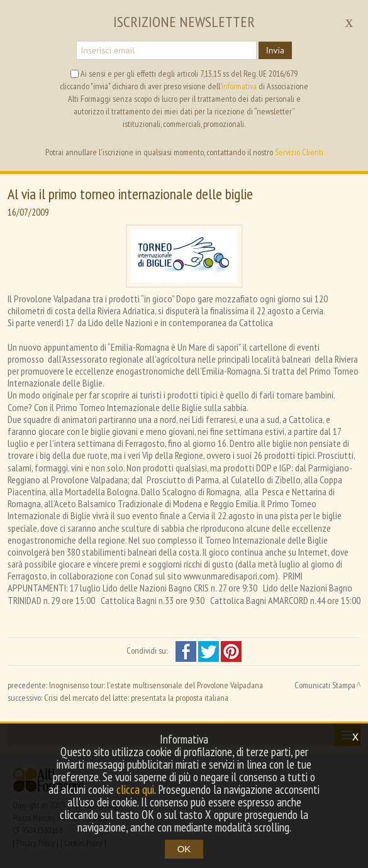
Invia (275, 50)
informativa (239, 86)
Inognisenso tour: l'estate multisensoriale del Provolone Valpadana (156, 685)
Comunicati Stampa (325, 685)
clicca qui (135, 789)
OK (184, 849)
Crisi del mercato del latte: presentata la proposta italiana (136, 698)
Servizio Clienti (299, 152)
